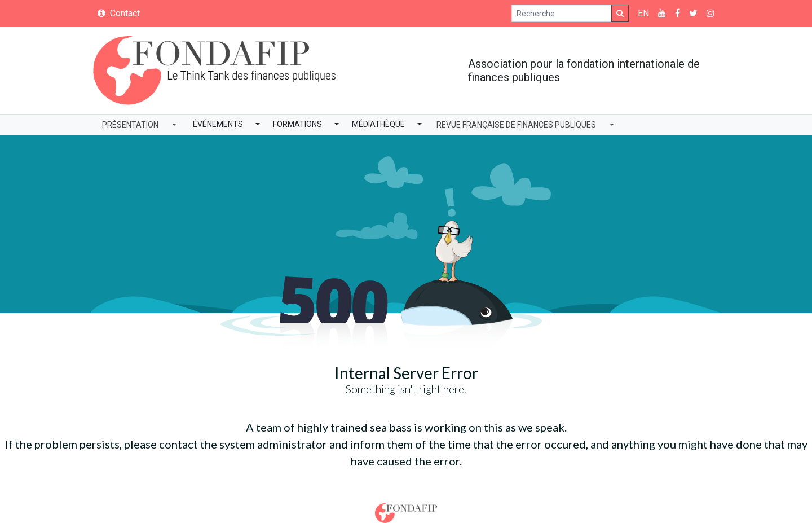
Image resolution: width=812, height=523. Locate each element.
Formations (297, 124)
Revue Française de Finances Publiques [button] (516, 125)
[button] (258, 125)
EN (643, 13)
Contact (119, 13)
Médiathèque (378, 124)
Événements (218, 124)
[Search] (562, 13)
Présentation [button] (130, 125)
